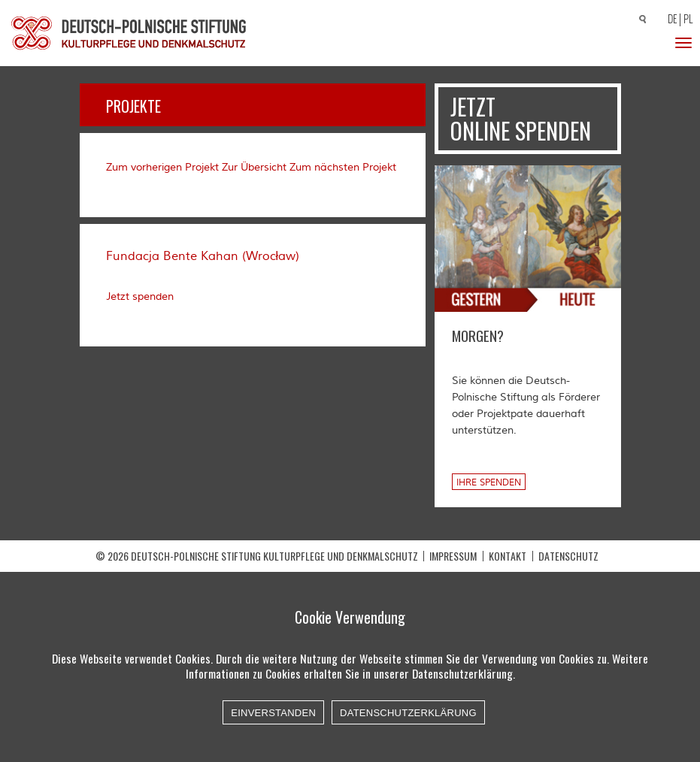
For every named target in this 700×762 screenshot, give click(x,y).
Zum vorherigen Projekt (162, 168)
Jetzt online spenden (521, 118)
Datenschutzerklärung (408, 713)
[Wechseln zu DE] (670, 20)
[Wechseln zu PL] (690, 20)
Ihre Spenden (489, 483)
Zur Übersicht (254, 168)
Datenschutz (568, 556)
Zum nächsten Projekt (343, 168)
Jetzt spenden (140, 297)
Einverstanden (273, 713)
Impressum (453, 556)
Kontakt (508, 556)
